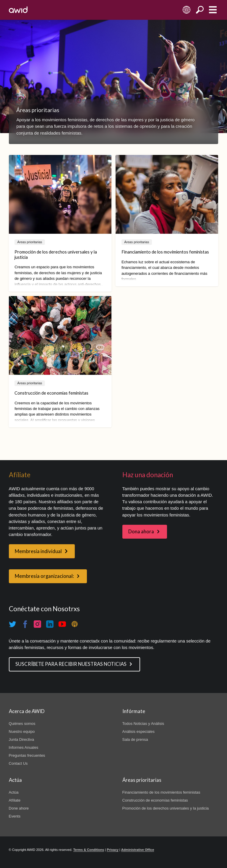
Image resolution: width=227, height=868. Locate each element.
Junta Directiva (22, 739)
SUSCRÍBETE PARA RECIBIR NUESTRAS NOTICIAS (71, 664)
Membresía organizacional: (44, 576)
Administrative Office (138, 850)
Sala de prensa (135, 739)
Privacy (112, 850)
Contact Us (18, 763)
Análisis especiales (138, 731)
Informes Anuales (24, 747)
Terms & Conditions (89, 850)
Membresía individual (38, 551)
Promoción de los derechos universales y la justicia (166, 808)
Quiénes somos (22, 724)
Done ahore (19, 808)
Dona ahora (141, 532)
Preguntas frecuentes (27, 755)
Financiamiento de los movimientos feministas (161, 792)
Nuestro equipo (22, 731)
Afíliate (15, 800)
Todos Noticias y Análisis (143, 724)
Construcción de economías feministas (155, 800)
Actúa (14, 792)
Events (15, 816)
